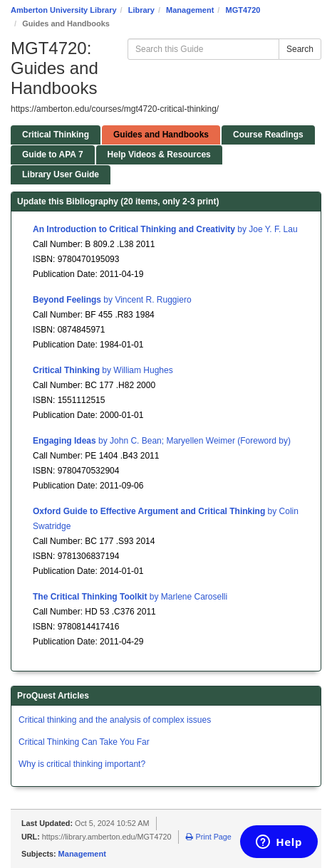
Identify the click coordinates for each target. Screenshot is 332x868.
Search (300, 49)
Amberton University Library (64, 10)
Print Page (208, 837)
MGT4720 (243, 10)
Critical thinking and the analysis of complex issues (115, 720)
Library (141, 10)
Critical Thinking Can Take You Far (84, 742)
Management (190, 10)
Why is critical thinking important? (82, 764)
